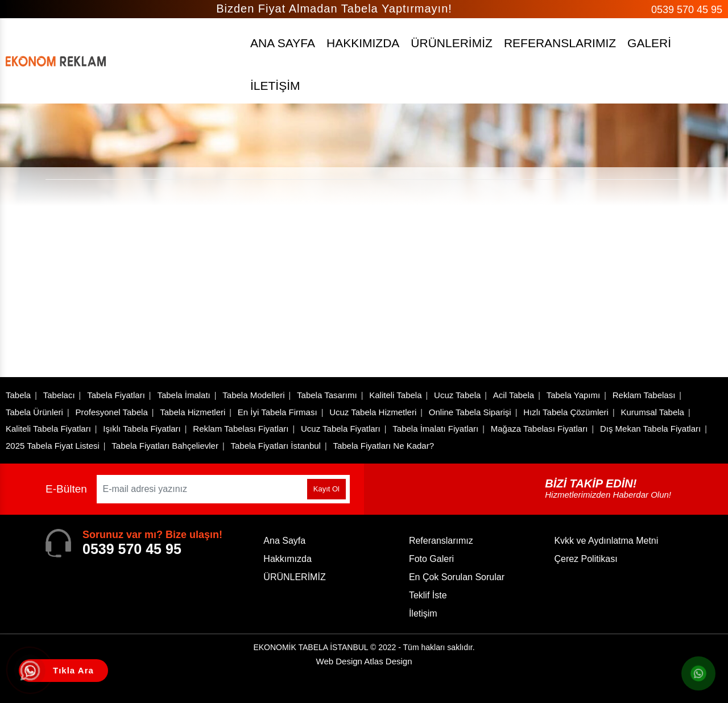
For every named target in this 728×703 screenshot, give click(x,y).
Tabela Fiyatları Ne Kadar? (383, 446)
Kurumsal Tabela (652, 412)
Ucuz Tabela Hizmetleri (373, 412)
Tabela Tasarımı (327, 395)
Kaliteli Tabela (395, 395)
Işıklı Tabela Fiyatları (142, 429)
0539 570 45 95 (687, 10)
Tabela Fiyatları (116, 395)
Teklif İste (428, 595)
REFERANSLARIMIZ (560, 43)
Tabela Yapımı (574, 395)
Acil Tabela (514, 395)
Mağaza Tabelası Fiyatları (539, 429)
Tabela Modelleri (253, 395)
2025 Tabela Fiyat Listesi (53, 446)
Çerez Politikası (586, 559)
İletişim (423, 613)
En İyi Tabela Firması (278, 412)
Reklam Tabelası (644, 395)
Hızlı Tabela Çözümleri (566, 412)
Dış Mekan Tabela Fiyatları (650, 429)
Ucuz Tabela (457, 395)
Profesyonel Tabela (111, 412)
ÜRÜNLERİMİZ (452, 43)
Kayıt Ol (326, 489)
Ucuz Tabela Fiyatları (341, 429)
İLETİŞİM (275, 86)
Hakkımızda (287, 559)
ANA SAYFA (283, 43)
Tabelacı (59, 395)
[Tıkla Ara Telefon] (63, 671)
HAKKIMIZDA (363, 43)
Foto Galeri (431, 559)
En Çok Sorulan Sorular (457, 577)
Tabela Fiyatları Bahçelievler (165, 446)
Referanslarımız (441, 541)
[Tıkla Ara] (31, 672)
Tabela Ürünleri (34, 412)
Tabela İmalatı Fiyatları (435, 429)
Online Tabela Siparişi (470, 412)
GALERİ (649, 43)
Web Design (364, 661)
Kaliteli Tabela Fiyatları (48, 429)
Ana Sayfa (284, 541)
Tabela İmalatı (183, 395)
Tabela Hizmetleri (193, 412)
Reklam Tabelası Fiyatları (241, 429)
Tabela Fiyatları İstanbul (275, 446)
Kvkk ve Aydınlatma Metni (606, 541)
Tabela (18, 395)
